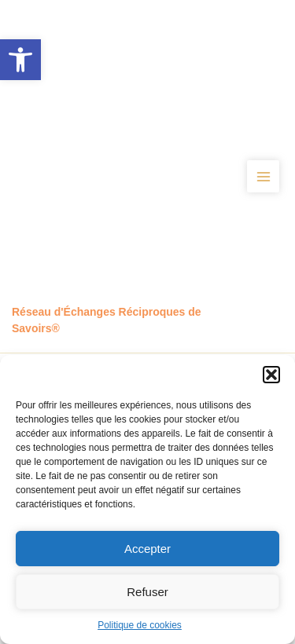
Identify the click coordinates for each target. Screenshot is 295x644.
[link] (20, 60)
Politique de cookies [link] (140, 625)
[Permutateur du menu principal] (263, 176)
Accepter (147, 549)
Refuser (147, 592)
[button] (271, 375)
